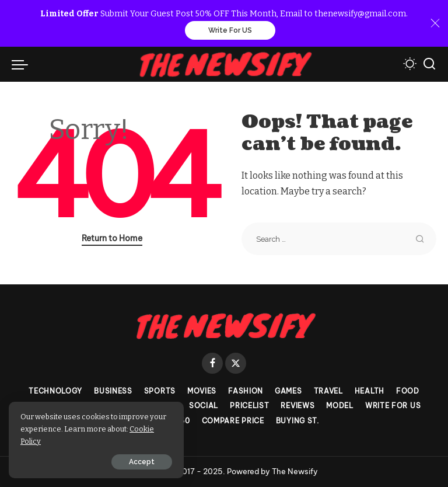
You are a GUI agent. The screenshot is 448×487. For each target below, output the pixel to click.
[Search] (429, 64)
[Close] (435, 23)
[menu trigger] (23, 64)
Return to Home (112, 238)
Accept (142, 462)
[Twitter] (236, 363)
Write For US (230, 30)
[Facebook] (212, 363)
